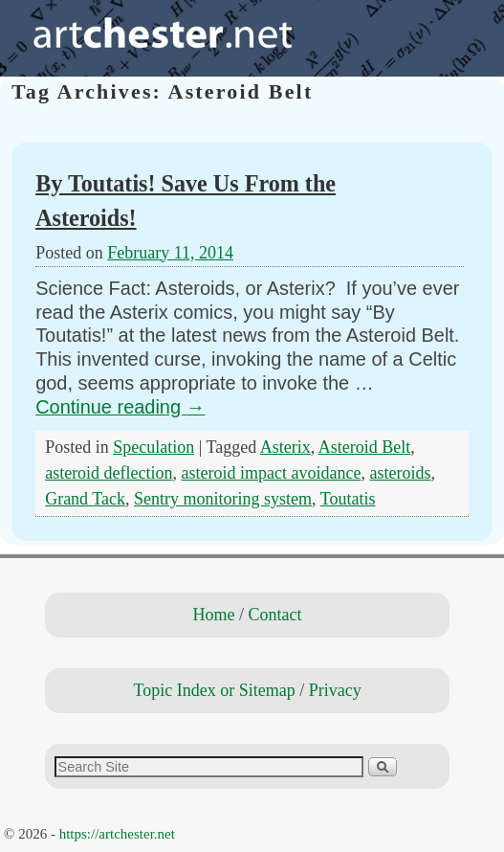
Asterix (285, 447)
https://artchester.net (117, 834)
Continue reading (120, 407)
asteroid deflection (109, 473)
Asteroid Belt (365, 447)
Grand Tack (85, 499)
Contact (275, 615)
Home (214, 615)
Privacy (335, 690)
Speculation (153, 447)
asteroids (401, 473)
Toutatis (348, 499)
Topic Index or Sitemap (214, 690)
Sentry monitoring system (223, 499)
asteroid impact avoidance (272, 473)
